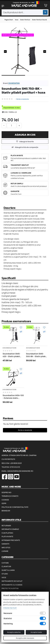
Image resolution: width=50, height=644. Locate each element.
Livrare (5, 551)
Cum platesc (7, 533)
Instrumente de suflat (12, 581)
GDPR (4, 503)
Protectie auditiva (10, 588)
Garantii (5, 544)
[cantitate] (12, 125)
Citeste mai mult (10, 608)
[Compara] (21, 332)
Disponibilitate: (9, 108)
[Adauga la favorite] (21, 328)
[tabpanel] (25, 51)
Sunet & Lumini (8, 570)
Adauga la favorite (25, 141)
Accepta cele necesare (25, 638)
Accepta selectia (14, 632)
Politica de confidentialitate (15, 507)
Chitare (5, 563)
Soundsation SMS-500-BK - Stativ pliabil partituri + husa (36, 355)
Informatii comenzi (10, 529)
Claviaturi (6, 566)
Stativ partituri (25, 20)
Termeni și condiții (10, 496)
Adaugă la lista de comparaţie (27, 147)
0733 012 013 (15, 467)
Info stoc (6, 548)
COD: (6, 112)
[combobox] (25, 12)
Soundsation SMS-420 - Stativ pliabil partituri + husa (12, 355)
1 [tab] (13, 77)
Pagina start (9, 20)
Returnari (6, 526)
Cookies (5, 500)
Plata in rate (7, 536)
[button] (4, 6)
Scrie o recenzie (23, 99)
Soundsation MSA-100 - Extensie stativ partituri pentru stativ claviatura (13, 397)
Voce (17, 20)
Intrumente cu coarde (12, 585)
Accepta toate (36, 632)
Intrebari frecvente (11, 540)
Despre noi (6, 492)
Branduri (6, 511)
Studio (5, 574)
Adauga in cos (25, 135)
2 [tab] (37, 78)
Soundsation (14, 83)
